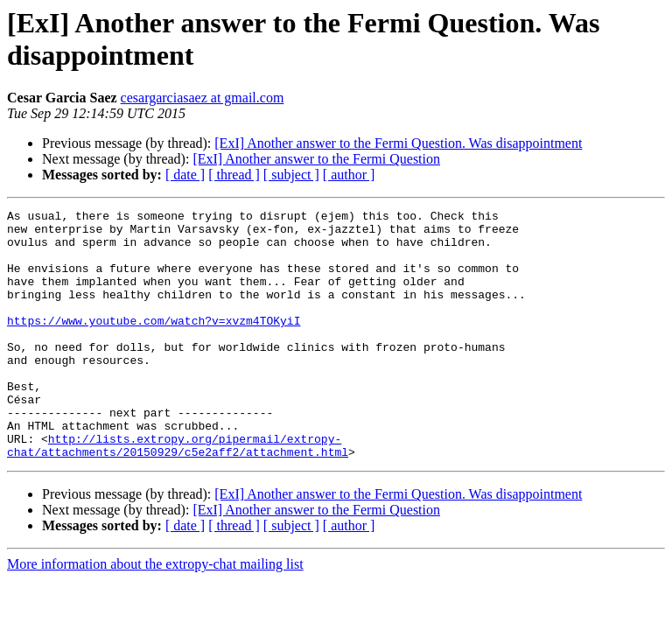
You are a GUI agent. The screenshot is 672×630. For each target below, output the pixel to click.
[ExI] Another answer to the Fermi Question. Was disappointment (398, 143)
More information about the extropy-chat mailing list (155, 614)
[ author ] (349, 175)
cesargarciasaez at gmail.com (203, 98)
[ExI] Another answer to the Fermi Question (316, 159)
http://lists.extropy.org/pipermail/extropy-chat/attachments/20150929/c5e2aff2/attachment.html (178, 493)
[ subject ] (291, 175)
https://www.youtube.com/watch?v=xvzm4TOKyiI (154, 344)
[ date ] (185, 175)
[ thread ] (234, 175)
